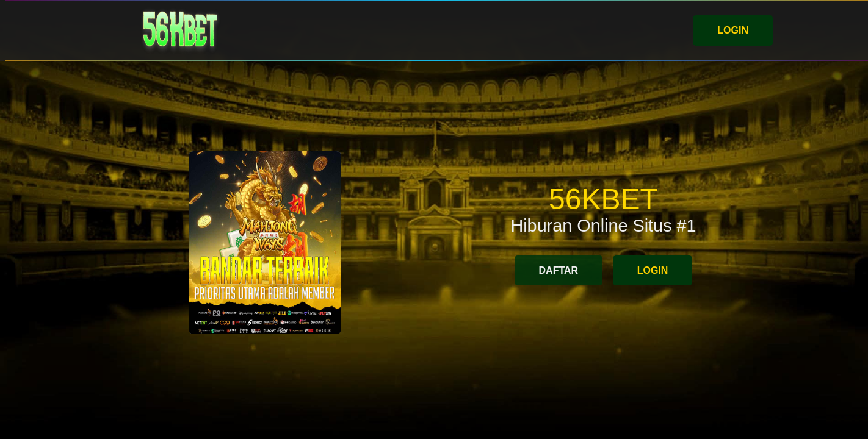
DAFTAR (559, 270)
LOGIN (733, 30)
